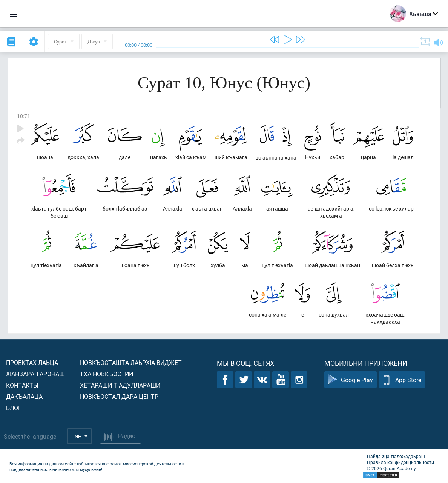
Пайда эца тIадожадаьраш (396, 456)
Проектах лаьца (32, 362)
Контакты (22, 385)
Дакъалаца (24, 396)
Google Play (351, 380)
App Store (402, 380)
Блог (14, 408)
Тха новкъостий (107, 374)
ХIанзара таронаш (35, 374)
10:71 (24, 116)
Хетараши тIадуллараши (120, 385)
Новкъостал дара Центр (119, 396)
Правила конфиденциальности (400, 462)
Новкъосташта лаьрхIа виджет (131, 362)
